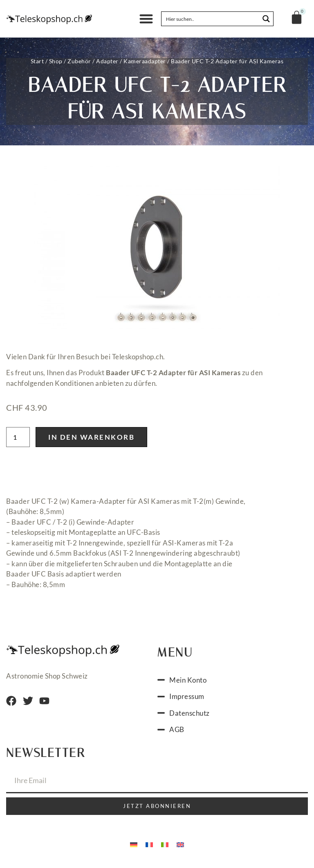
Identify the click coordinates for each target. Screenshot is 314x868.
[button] (146, 19)
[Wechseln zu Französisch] (149, 847)
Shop (56, 61)
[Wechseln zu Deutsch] (134, 847)
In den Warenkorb (91, 440)
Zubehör (79, 61)
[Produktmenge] (18, 440)
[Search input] (211, 19)
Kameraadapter (145, 61)
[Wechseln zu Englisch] (180, 847)
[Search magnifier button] (266, 19)
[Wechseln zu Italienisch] (165, 847)
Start (37, 61)
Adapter (107, 61)
